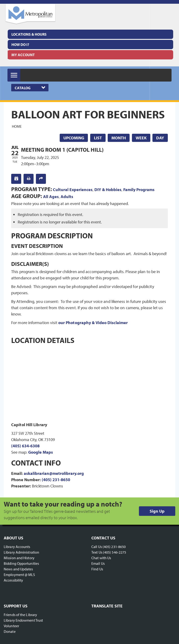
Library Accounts (17, 547)
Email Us (98, 563)
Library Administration (21, 552)
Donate (10, 631)
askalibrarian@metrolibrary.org (54, 473)
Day (160, 138)
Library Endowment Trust (23, 620)
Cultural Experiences (73, 190)
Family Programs (139, 190)
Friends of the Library (20, 615)
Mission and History (19, 558)
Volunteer (11, 626)
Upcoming (74, 138)
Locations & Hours (29, 34)
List (98, 138)
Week (141, 138)
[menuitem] (90, 34)
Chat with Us (101, 558)
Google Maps (41, 452)
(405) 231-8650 (56, 480)
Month (119, 138)
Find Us (97, 569)
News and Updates (18, 569)
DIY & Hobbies (108, 190)
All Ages (51, 197)
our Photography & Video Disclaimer (93, 323)
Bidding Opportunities (21, 563)
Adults (67, 197)
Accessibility (13, 580)
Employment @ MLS (19, 575)
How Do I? (20, 45)
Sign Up (157, 511)
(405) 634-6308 (25, 446)
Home (17, 126)
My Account (23, 55)
